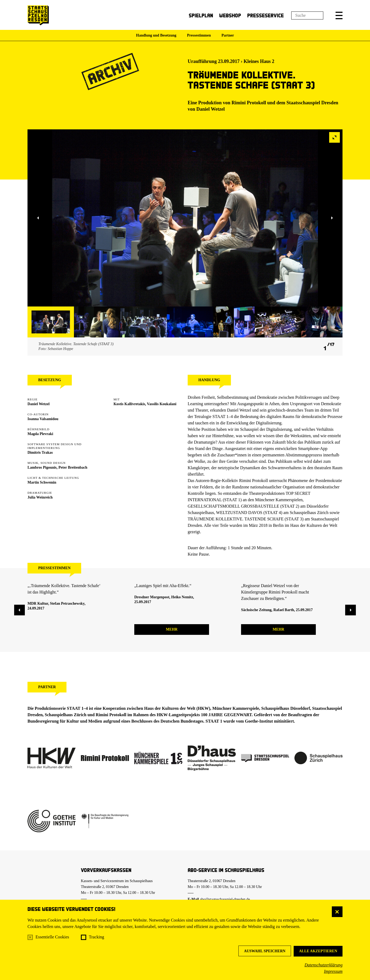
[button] (339, 15)
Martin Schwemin (42, 482)
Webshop (230, 15)
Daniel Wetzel (211, 109)
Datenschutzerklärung (324, 965)
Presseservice (265, 15)
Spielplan (201, 15)
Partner (228, 35)
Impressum (333, 971)
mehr (172, 629)
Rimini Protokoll (249, 103)
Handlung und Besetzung (156, 35)
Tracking (97, 937)
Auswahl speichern (265, 951)
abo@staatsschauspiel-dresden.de (225, 899)
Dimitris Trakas (40, 453)
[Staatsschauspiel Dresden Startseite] (38, 15)
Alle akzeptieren (318, 951)
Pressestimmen (199, 35)
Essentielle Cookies (52, 937)
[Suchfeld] (307, 15)
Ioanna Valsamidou (43, 419)
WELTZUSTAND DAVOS (239, 513)
